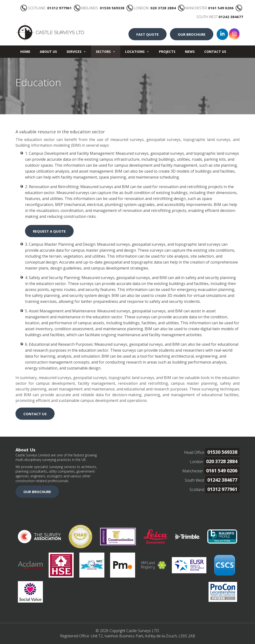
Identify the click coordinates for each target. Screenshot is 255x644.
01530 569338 (222, 452)
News (190, 52)
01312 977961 (222, 489)
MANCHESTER (206, 8)
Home (25, 52)
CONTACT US (35, 414)
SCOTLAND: (46, 8)
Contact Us (215, 52)
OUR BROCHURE (192, 34)
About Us (48, 52)
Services (76, 52)
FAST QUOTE (148, 34)
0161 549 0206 (222, 471)
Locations (137, 52)
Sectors (106, 52)
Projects (167, 52)
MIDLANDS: (99, 8)
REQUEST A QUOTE (49, 231)
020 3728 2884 (222, 461)
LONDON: (151, 8)
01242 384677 (222, 480)
